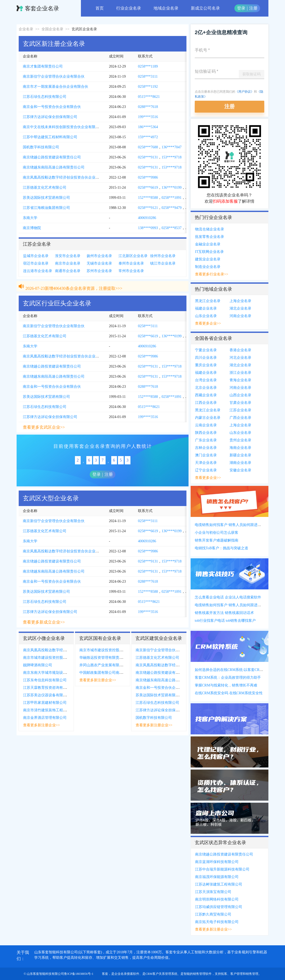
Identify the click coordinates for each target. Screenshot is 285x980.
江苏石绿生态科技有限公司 (45, 97)
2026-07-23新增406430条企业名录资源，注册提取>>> (74, 282)
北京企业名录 (206, 388)
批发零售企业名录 (210, 237)
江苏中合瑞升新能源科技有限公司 (222, 869)
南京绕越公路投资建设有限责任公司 (52, 157)
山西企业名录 (240, 395)
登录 (241, 8)
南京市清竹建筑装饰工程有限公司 (50, 710)
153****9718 (172, 157)
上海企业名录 (240, 301)
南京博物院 (32, 228)
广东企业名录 (206, 440)
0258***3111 (148, 76)
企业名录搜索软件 (127, 974)
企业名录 (26, 29)
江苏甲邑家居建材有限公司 (45, 703)
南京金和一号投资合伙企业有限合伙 (52, 107)
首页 (100, 8)
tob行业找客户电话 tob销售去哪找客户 (225, 621)
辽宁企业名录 (206, 470)
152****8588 (148, 198)
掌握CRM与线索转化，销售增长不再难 (226, 685)
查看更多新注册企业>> (41, 725)
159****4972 (148, 137)
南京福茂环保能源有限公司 (217, 877)
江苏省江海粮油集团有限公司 (46, 208)
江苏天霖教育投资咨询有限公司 (48, 688)
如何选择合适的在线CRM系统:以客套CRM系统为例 (236, 670)
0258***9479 (172, 208)
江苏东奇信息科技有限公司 (45, 680)
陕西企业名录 (206, 433)
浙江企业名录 (240, 373)
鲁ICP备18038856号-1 (79, 974)
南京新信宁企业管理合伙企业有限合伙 (54, 76)
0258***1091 (172, 198)
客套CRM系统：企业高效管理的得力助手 (228, 678)
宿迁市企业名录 (36, 263)
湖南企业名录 (240, 463)
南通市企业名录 (68, 271)
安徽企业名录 (240, 470)
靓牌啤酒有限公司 (38, 665)
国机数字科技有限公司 (41, 147)
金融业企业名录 (208, 244)
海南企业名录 (240, 448)
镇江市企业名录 (163, 263)
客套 (105, 974)
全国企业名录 (52, 29)
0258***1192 (148, 87)
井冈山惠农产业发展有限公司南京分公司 (112, 665)
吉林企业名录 (206, 448)
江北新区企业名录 (133, 256)
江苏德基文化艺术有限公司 (45, 188)
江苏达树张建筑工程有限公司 (219, 884)
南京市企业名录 (68, 263)
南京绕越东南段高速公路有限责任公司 (54, 167)
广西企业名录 (240, 418)
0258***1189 (148, 66)
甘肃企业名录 (240, 403)
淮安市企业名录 (68, 256)
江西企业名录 (206, 403)
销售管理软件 (202, 974)
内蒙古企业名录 (208, 418)
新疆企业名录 (240, 455)
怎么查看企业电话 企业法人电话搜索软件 (228, 597)
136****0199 (172, 188)
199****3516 (148, 117)
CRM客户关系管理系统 (161, 974)
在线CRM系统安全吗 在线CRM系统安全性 (229, 693)
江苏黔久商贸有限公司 (213, 914)
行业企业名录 (129, 8)
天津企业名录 (206, 463)
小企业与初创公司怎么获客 (217, 533)
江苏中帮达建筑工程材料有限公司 (50, 137)
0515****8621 (149, 97)
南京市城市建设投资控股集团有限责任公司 (58, 658)
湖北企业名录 (240, 308)
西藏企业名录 (206, 395)
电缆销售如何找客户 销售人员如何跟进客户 (230, 525)
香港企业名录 (240, 350)
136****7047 (172, 147)
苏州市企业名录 (99, 271)
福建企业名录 (206, 308)
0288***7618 (148, 107)
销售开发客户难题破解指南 (217, 540)
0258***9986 (148, 177)
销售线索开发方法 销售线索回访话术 (224, 613)
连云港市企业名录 (38, 271)
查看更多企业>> (208, 323)
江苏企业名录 (240, 410)
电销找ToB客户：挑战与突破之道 (221, 548)
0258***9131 (148, 157)
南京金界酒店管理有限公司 (45, 718)
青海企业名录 (240, 380)
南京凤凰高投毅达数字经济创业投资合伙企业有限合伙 (66, 177)
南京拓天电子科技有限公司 (217, 922)
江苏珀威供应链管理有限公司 (219, 907)
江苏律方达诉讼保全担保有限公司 (50, 117)
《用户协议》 (245, 92)
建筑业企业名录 (208, 259)
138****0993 (148, 228)
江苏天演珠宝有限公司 (213, 892)
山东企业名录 (206, 316)
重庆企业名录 (206, 365)
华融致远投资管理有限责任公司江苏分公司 (114, 658)
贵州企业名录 (240, 440)
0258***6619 (148, 188)
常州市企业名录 (131, 271)
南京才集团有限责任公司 (43, 66)
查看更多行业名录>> (212, 274)
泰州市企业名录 (131, 263)
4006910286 (147, 218)
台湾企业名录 (206, 380)
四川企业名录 (206, 358)
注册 (253, 8)
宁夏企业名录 (206, 350)
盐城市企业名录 (36, 256)
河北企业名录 (240, 358)
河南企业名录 (240, 316)
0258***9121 (148, 208)
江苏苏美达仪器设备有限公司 (47, 695)
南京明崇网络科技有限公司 (217, 899)
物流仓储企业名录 (210, 229)
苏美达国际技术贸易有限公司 (46, 198)
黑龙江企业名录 (208, 301)
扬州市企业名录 (99, 256)
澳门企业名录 (206, 455)
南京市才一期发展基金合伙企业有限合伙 (55, 87)
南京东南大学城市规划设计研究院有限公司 (58, 673)
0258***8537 (172, 228)
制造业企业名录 (208, 267)
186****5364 (148, 127)
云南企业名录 (206, 425)
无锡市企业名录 (99, 263)
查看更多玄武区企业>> (44, 427)
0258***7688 (148, 147)
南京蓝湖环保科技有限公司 (217, 862)
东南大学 (30, 218)
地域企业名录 (166, 8)
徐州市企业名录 (163, 256)
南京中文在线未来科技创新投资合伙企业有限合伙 (63, 127)
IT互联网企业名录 (209, 252)
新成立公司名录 (205, 8)
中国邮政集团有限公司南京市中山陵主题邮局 (116, 673)
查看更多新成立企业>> (44, 622)
